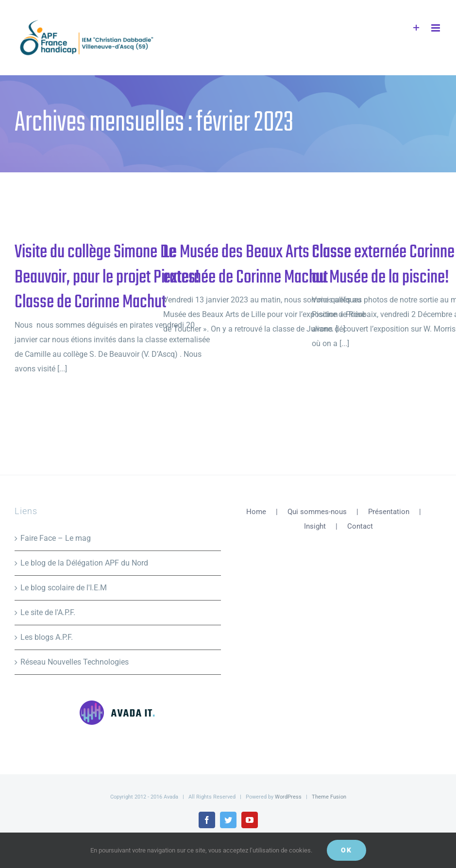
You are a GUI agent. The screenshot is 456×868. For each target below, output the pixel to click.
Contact (360, 526)
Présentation (389, 512)
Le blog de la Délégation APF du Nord (84, 563)
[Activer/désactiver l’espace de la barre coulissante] (416, 28)
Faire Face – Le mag (56, 538)
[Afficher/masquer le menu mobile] (436, 28)
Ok (346, 850)
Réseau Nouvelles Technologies (75, 662)
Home (256, 512)
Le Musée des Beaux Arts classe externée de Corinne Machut (257, 265)
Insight (315, 526)
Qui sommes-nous (317, 512)
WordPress (288, 797)
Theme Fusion (329, 797)
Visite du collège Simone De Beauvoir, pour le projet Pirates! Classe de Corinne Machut (107, 277)
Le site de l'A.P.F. (48, 612)
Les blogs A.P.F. (47, 637)
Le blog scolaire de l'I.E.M (64, 588)
